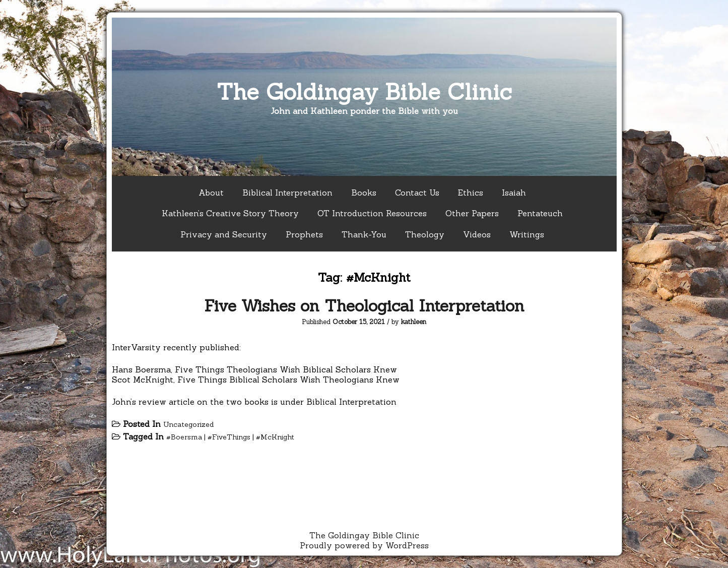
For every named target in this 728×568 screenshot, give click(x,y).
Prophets (304, 234)
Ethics (471, 193)
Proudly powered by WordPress (364, 545)
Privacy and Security (224, 234)
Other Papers (472, 213)
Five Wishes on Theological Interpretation (364, 306)
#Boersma (184, 437)
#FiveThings (229, 437)
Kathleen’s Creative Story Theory (230, 213)
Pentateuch (540, 213)
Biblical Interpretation (287, 193)
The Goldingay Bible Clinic (364, 91)
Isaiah (514, 193)
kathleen (414, 322)
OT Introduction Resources (372, 213)
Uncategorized (188, 424)
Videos (477, 234)
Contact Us (417, 193)
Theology (425, 234)
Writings (527, 234)
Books (364, 193)
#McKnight (275, 437)
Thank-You (364, 234)
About (211, 193)
